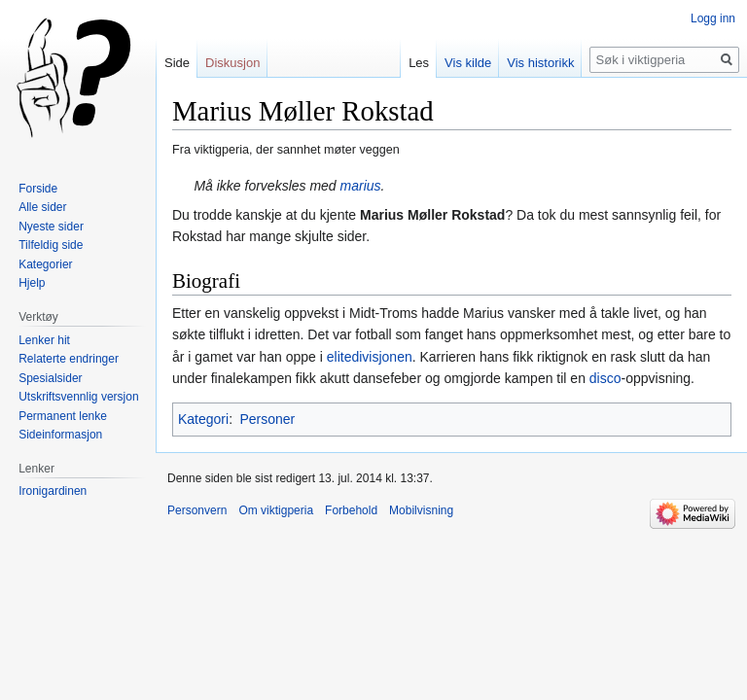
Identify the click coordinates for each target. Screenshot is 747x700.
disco (605, 378)
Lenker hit (44, 340)
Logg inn (713, 18)
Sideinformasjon (60, 435)
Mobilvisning (421, 510)
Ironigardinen (53, 491)
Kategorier (45, 264)
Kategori (203, 419)
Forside (38, 189)
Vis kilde (468, 63)
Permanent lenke (63, 416)
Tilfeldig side (51, 245)
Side (177, 63)
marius (361, 186)
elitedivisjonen (370, 357)
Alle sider (42, 207)
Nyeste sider (51, 227)
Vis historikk (540, 63)
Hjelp (32, 283)
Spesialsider (50, 378)
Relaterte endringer (69, 359)
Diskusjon (232, 63)
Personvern (197, 510)
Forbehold (351, 510)
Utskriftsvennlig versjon (78, 397)
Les (419, 63)
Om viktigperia (276, 510)
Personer (267, 419)
